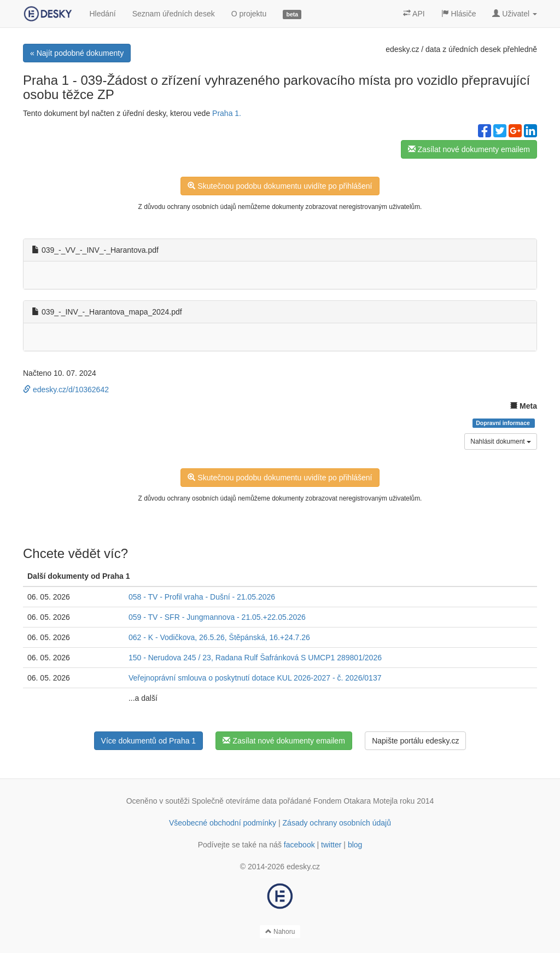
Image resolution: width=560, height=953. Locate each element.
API (414, 14)
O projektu (249, 14)
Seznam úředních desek (174, 14)
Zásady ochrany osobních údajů (337, 823)
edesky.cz (402, 49)
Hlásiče (459, 14)
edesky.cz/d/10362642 (66, 390)
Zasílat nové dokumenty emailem (469, 149)
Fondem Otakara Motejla (355, 801)
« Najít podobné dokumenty (77, 53)
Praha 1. (227, 113)
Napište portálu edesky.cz (415, 741)
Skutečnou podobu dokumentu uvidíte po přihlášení (280, 186)
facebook (299, 845)
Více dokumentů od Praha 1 (149, 741)
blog (355, 845)
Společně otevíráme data (235, 801)
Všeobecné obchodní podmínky (223, 823)
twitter (331, 845)
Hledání (102, 14)
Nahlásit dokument (501, 441)
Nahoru (280, 932)
